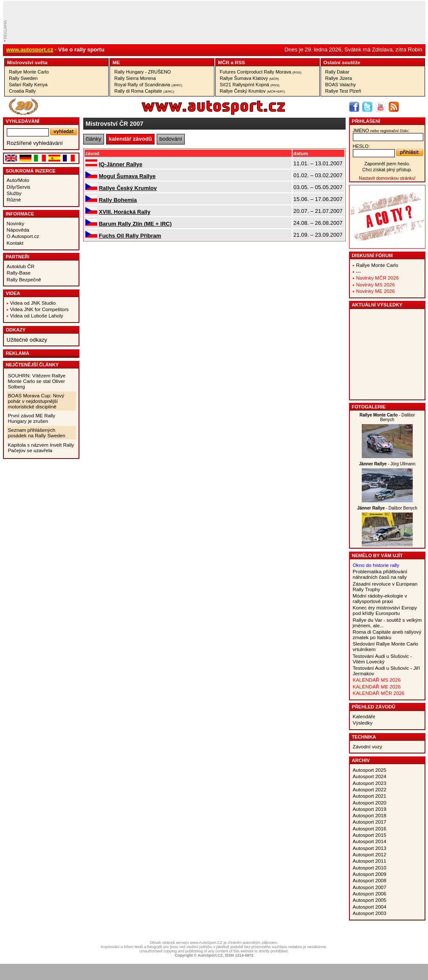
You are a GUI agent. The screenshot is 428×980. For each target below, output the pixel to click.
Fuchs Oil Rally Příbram (130, 236)
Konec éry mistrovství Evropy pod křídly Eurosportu (385, 610)
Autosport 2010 (370, 868)
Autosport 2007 (370, 887)
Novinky (16, 223)
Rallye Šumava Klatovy (249, 78)
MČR (224, 62)
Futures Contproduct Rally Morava (261, 72)
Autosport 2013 (370, 848)
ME (116, 62)
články (94, 139)
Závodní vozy (368, 746)
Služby (14, 193)
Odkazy (16, 330)
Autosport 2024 (370, 776)
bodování (171, 139)
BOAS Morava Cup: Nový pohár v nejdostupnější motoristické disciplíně (36, 401)
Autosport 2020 (370, 803)
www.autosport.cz (30, 50)
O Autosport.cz (23, 236)
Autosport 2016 (370, 828)
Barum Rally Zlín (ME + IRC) (135, 224)
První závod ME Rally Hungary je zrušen (32, 418)
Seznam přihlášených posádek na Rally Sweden (37, 433)
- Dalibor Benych (387, 417)
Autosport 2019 (370, 809)
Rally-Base (19, 273)
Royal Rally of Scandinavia (148, 85)
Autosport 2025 (370, 770)
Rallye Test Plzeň (343, 91)
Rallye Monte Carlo (29, 72)
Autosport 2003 (370, 913)
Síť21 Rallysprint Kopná (250, 85)
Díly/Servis (19, 187)
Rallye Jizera (339, 78)
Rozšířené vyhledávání (35, 143)
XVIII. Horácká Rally (125, 212)
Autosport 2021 (370, 796)
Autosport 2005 (370, 900)
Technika (364, 737)
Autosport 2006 (370, 894)
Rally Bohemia (118, 200)
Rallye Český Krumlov (253, 91)
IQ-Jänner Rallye (121, 164)
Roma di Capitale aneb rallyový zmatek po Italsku (387, 634)
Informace (20, 214)
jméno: (381, 130)
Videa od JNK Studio (33, 303)
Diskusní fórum (372, 255)
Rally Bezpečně (24, 279)
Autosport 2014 (370, 841)
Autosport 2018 (370, 815)
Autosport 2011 (370, 861)
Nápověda (18, 230)
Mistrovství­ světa (27, 62)
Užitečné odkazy (27, 340)
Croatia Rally (22, 91)
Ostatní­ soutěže (342, 62)
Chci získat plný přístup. (387, 170)
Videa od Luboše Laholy (37, 316)
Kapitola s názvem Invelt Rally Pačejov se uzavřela (41, 448)
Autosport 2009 (370, 874)
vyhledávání (23, 121)
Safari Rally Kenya (28, 85)
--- (359, 271)
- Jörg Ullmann (387, 464)
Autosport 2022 (370, 789)
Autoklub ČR (21, 266)
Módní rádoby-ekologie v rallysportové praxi (380, 598)
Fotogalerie (369, 407)
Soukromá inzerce (31, 171)
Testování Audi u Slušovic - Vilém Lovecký (383, 659)
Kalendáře (364, 716)
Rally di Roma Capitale (144, 91)
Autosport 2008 (370, 880)
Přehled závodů (374, 707)
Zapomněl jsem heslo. (387, 164)
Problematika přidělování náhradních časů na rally (380, 574)
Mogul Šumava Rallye (127, 176)
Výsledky (363, 723)
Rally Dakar (337, 72)
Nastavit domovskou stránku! (387, 178)
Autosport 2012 (370, 854)
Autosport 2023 (370, 783)
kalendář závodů (130, 139)
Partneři (18, 257)
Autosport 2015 (370, 835)
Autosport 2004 (370, 907)
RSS (240, 62)
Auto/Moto (18, 180)
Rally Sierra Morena (135, 78)
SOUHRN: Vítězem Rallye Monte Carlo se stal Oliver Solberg (37, 381)
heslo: (362, 146)
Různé (14, 200)
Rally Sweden (23, 78)
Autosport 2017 (370, 822)
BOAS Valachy (341, 85)
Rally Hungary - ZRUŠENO (142, 72)
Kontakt (15, 243)
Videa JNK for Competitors (39, 309)
